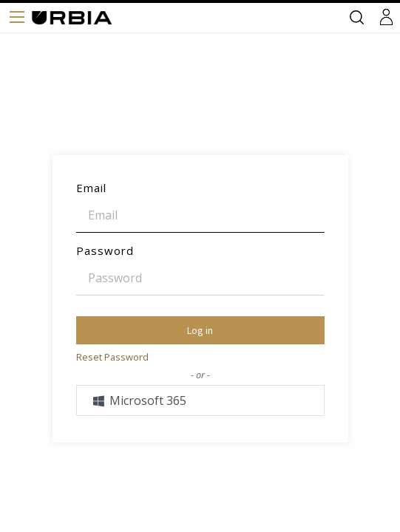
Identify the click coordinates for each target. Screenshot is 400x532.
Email (91, 188)
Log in (200, 330)
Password (105, 250)
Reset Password (112, 357)
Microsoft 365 (139, 400)
